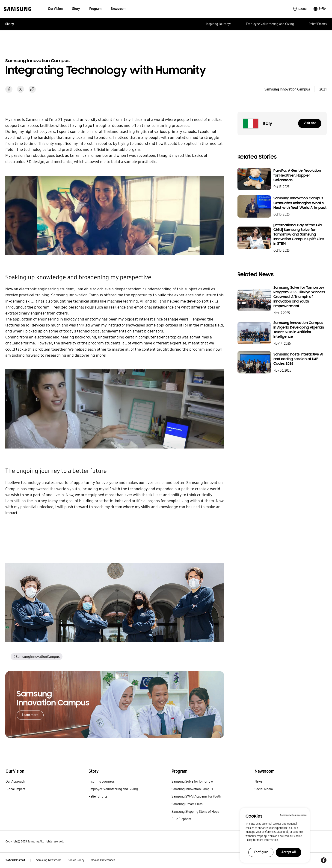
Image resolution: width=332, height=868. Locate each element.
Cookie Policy (76, 860)
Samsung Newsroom (49, 860)
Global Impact (15, 789)
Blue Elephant (181, 819)
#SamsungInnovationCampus (37, 657)
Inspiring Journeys (219, 24)
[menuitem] (55, 9)
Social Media (264, 789)
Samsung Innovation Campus (192, 789)
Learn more (30, 715)
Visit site (310, 123)
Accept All (289, 852)
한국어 (323, 9)
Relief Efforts (318, 24)
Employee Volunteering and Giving (270, 24)
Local (302, 9)
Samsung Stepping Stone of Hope (195, 812)
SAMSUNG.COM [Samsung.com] (15, 860)
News (258, 781)
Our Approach (15, 781)
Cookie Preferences (103, 860)
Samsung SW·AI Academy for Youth (196, 796)
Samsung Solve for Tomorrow (192, 781)
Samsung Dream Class (187, 804)
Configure (261, 852)
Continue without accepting (293, 815)
